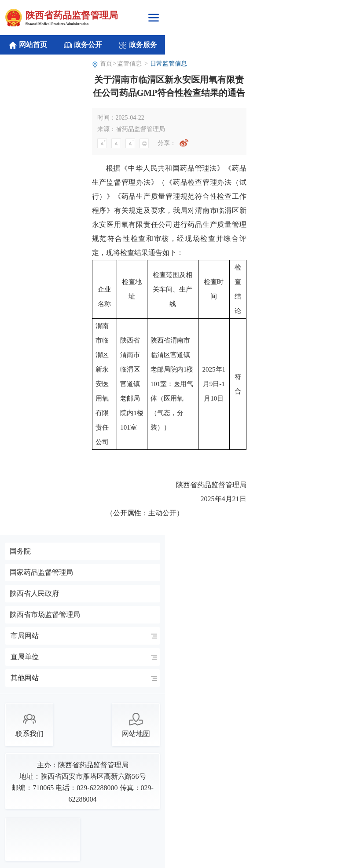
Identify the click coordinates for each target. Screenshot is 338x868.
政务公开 (83, 45)
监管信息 (129, 64)
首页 (106, 64)
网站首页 (28, 45)
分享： (167, 143)
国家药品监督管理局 (41, 573)
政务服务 (138, 45)
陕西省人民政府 (34, 594)
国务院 (20, 551)
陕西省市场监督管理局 (45, 615)
